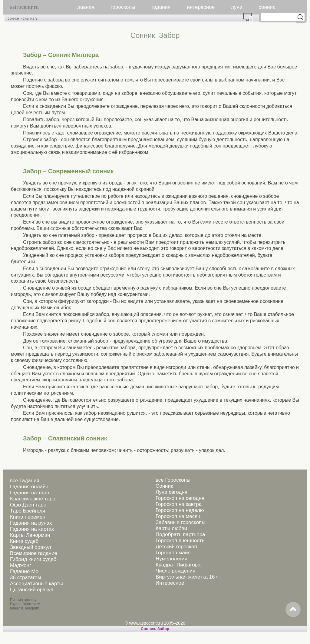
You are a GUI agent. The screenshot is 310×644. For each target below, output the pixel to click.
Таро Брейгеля (28, 511)
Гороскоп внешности (180, 541)
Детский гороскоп (176, 547)
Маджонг (21, 565)
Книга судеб (24, 541)
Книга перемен (28, 517)
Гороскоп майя (173, 553)
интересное (201, 7)
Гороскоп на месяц (178, 516)
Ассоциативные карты (36, 584)
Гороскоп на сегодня (180, 498)
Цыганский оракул (32, 590)
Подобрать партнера (180, 534)
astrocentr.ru (24, 7)
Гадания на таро (30, 493)
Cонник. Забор (155, 629)
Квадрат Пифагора (178, 565)
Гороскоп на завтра (179, 504)
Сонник (164, 486)
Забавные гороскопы (181, 522)
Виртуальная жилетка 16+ (187, 577)
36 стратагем (25, 578)
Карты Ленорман (30, 535)
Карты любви (171, 528)
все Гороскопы (173, 480)
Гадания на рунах (31, 523)
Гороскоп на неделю (180, 510)
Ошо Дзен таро (28, 505)
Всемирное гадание (34, 553)
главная (85, 7)
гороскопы (123, 7)
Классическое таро (33, 499)
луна (237, 7)
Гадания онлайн (29, 487)
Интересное (170, 583)
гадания (161, 7)
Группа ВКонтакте (25, 604)
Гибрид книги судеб (33, 559)
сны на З (30, 18)
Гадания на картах (32, 529)
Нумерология (171, 559)
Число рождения (175, 571)
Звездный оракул (30, 547)
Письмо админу (23, 600)
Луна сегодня (171, 492)
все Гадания (25, 481)
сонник (267, 7)
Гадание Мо (24, 571)
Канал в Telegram (25, 608)
